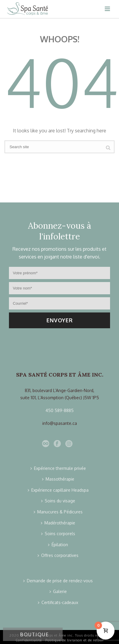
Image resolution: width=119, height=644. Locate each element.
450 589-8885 (60, 410)
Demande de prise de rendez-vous (58, 581)
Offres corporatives (58, 555)
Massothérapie (58, 479)
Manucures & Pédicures (58, 512)
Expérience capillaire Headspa (58, 490)
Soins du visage (58, 501)
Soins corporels (58, 534)
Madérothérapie (58, 523)
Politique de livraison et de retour (75, 640)
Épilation (58, 545)
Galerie (58, 591)
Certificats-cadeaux (58, 602)
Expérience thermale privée (58, 468)
